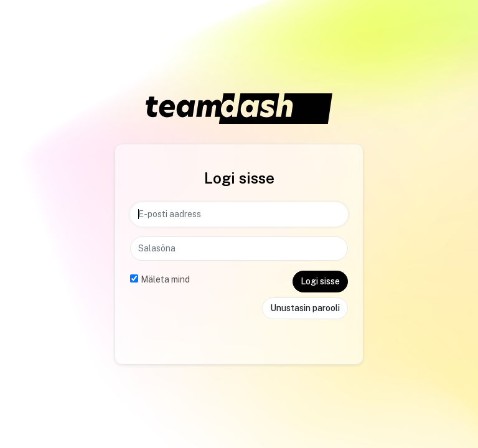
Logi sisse (320, 281)
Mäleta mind (165, 279)
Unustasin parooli (305, 308)
